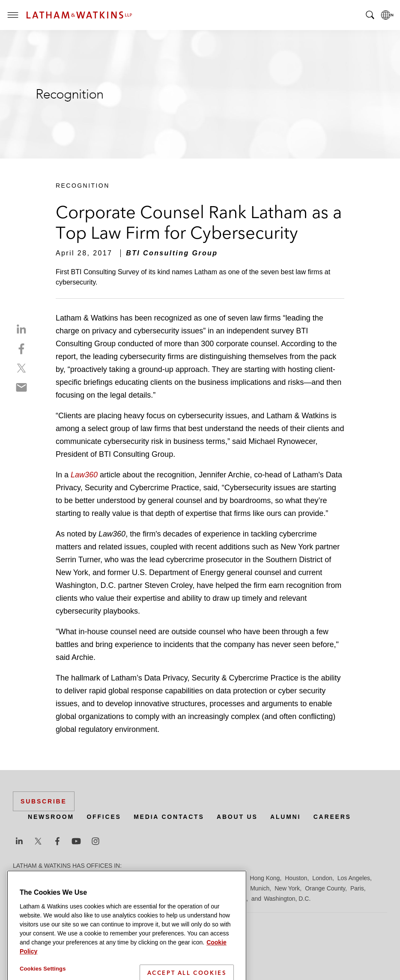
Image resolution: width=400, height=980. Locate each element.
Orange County (325, 888)
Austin (21, 878)
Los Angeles (354, 878)
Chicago (121, 878)
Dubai (145, 878)
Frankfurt (203, 878)
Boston (67, 878)
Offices (104, 817)
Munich (260, 888)
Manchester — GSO (199, 888)
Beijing (44, 878)
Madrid (157, 888)
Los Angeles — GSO (115, 888)
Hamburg (233, 878)
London (322, 878)
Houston (296, 878)
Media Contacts (169, 817)
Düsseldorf (172, 878)
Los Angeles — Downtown (48, 888)
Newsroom (51, 817)
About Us (237, 817)
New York (287, 888)
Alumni (285, 817)
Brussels (93, 878)
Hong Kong (265, 878)
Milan (238, 888)
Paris (357, 888)
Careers (332, 817)
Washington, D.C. (287, 899)
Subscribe (44, 801)
